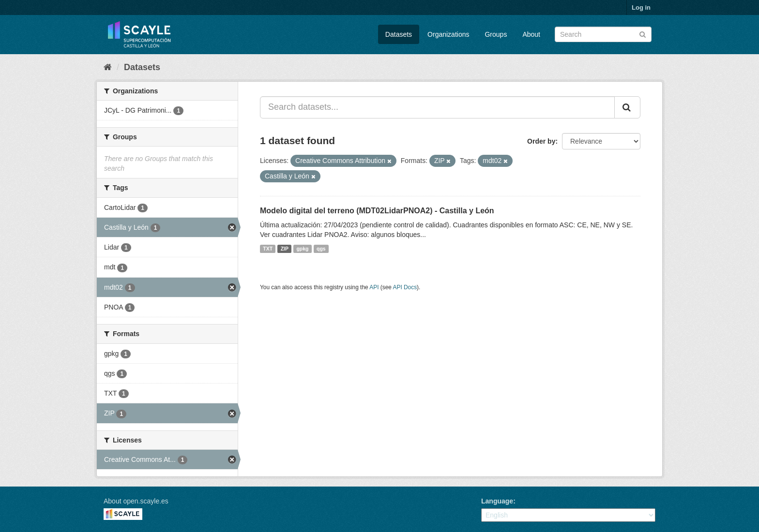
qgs (321, 249)
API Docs (405, 287)
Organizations (448, 34)
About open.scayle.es (136, 501)
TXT (268, 249)
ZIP (285, 249)
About (531, 34)
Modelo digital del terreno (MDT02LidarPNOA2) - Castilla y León (377, 211)
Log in (641, 7)
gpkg (302, 249)
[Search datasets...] (437, 107)
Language (497, 501)
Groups (496, 34)
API (374, 287)
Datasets (399, 34)
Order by (541, 141)
